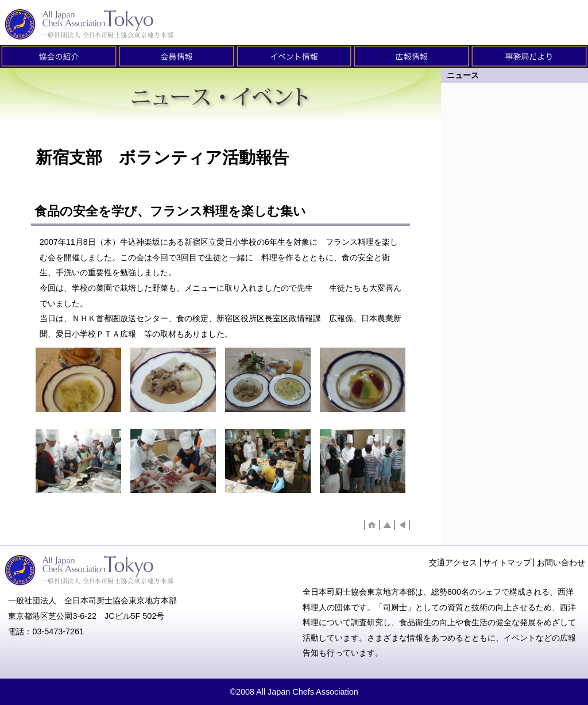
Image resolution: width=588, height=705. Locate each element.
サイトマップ (507, 563)
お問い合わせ (561, 563)
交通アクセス (453, 563)
